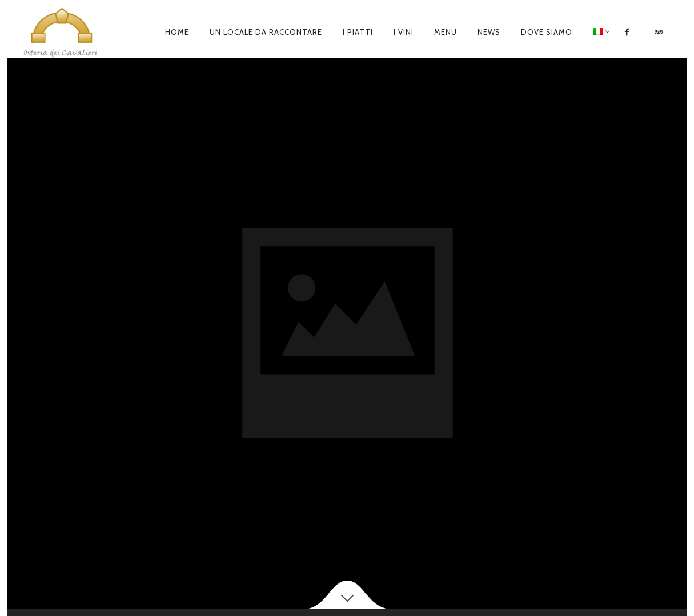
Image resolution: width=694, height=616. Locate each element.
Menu (446, 32)
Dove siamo (547, 32)
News (489, 32)
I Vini (404, 32)
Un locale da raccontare (266, 32)
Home (177, 32)
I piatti (358, 32)
